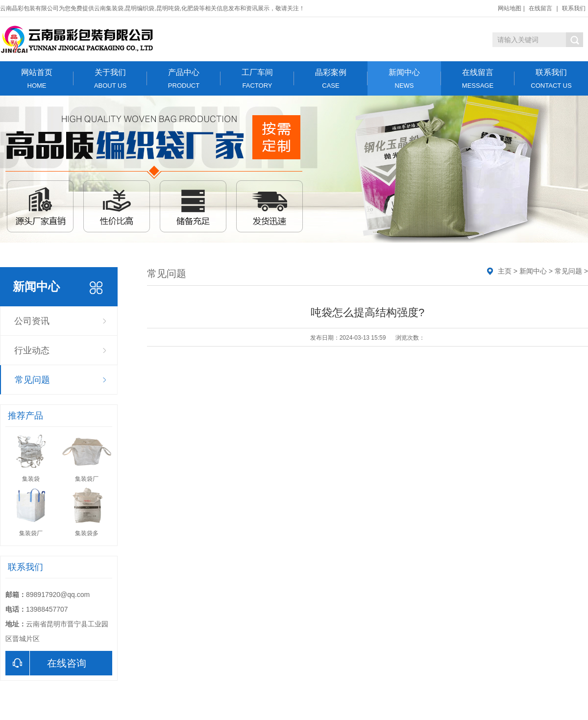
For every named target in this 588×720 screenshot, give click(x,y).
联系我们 (574, 8)
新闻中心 (404, 79)
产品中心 (184, 79)
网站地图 (510, 8)
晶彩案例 (331, 79)
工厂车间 (257, 79)
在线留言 (540, 8)
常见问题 (32, 380)
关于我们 (110, 79)
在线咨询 (46, 663)
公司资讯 (32, 321)
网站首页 (37, 79)
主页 (505, 271)
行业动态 (32, 350)
